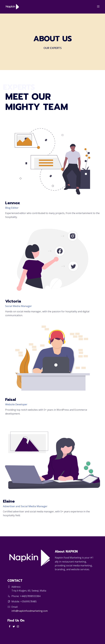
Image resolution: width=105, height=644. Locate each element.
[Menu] (98, 7)
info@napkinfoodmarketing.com (30, 611)
